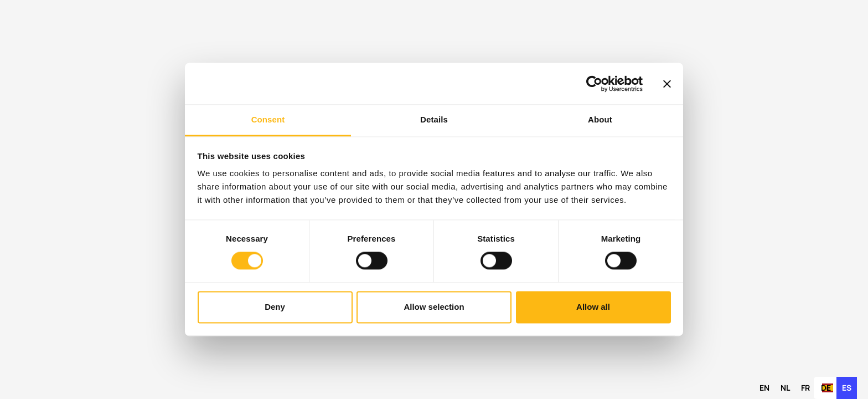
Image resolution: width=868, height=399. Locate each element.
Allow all (593, 307)
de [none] (826, 388)
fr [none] (805, 388)
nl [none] (785, 388)
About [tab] (600, 119)
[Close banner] (667, 84)
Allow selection (434, 307)
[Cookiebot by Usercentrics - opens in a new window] (594, 84)
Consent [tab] (268, 119)
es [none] (847, 388)
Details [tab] (434, 119)
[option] (764, 388)
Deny (275, 307)
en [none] (764, 388)
